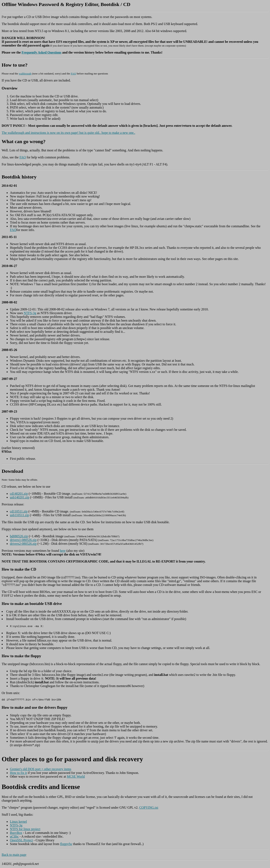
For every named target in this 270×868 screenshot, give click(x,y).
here (63, 551)
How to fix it (18, 773)
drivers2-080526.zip (23, 544)
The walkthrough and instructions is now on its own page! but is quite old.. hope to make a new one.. (68, 133)
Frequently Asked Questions (41, 52)
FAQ (74, 74)
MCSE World (76, 777)
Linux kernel (18, 822)
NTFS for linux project (25, 830)
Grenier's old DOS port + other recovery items (41, 770)
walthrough (25, 74)
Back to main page (14, 855)
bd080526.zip (19, 536)
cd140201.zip (19, 494)
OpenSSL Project (21, 841)
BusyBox (16, 833)
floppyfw (66, 845)
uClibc (14, 837)
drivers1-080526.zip (23, 540)
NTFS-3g (30, 313)
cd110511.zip (19, 511)
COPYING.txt (149, 808)
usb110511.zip (20, 515)
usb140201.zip (20, 497)
